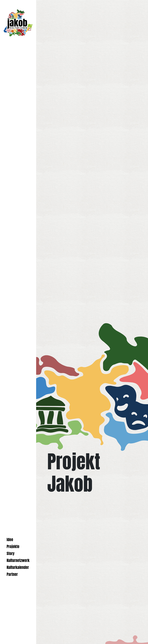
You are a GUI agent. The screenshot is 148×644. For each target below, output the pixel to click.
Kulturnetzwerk (18, 560)
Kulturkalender (18, 567)
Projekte (13, 547)
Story (11, 553)
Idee (10, 540)
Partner (12, 574)
